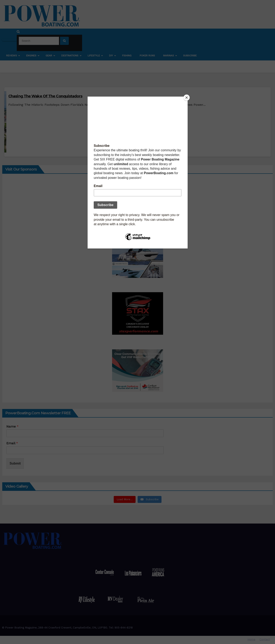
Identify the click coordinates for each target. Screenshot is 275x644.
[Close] (187, 98)
